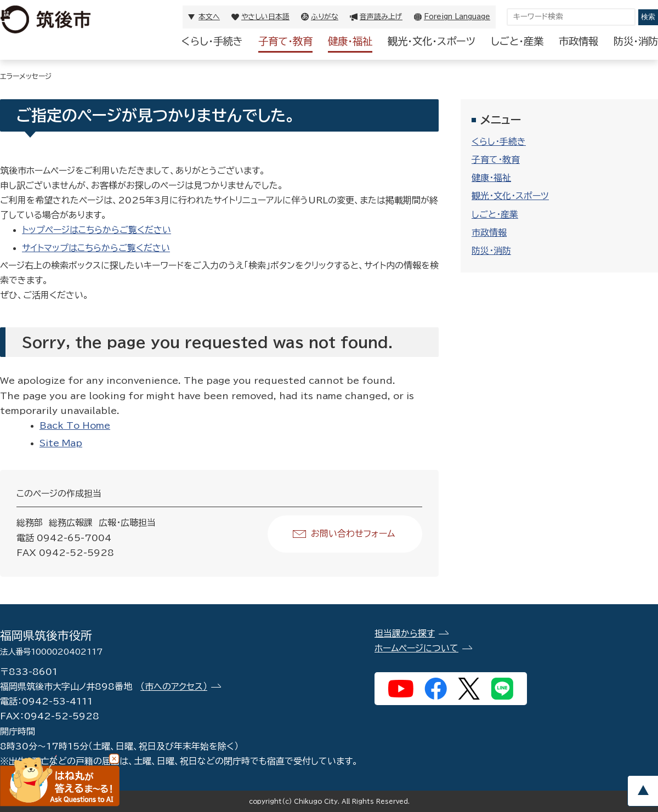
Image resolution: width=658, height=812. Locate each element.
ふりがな (325, 17)
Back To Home (75, 425)
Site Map (61, 443)
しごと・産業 (517, 41)
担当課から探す (405, 633)
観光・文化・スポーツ (432, 41)
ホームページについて (416, 648)
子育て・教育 (285, 41)
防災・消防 (636, 41)
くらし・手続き (212, 41)
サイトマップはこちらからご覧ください (96, 248)
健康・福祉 (350, 41)
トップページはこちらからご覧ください (97, 230)
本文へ (209, 17)
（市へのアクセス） (174, 686)
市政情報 (578, 41)
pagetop (643, 791)
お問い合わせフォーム (353, 533)
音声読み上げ (381, 17)
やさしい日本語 (265, 17)
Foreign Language (457, 17)
